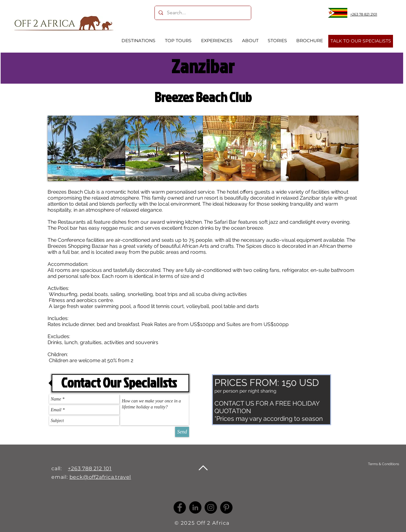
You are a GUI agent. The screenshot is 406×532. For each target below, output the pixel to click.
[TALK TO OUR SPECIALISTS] (361, 41)
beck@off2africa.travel (100, 477)
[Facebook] (180, 507)
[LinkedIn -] (195, 507)
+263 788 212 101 (90, 468)
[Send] (182, 432)
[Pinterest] (226, 507)
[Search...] (202, 13)
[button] (86, 148)
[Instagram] (211, 507)
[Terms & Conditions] (383, 464)
